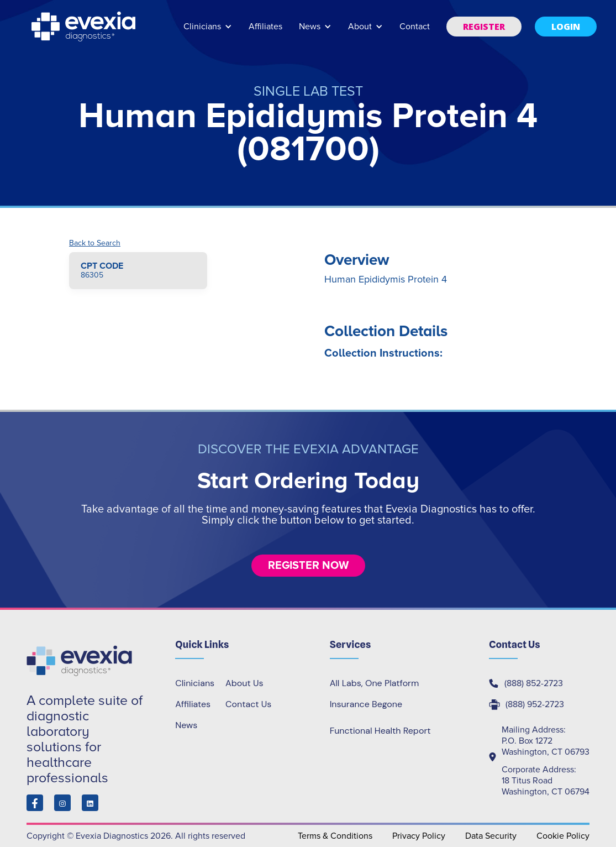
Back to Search (95, 243)
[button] (208, 32)
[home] (85, 27)
